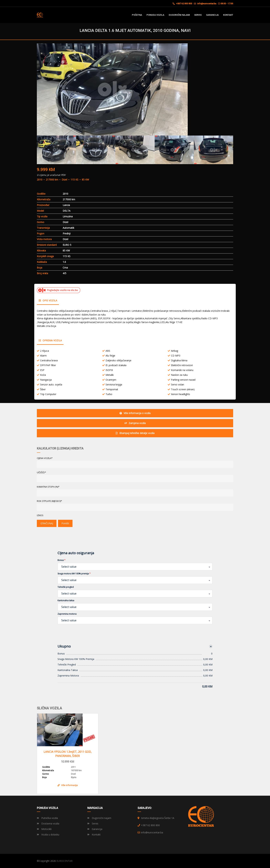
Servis (93, 823)
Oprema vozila (50, 340)
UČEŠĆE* (41, 472)
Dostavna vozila (48, 823)
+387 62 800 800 (182, 4)
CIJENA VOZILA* (45, 458)
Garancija (95, 829)
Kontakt (94, 835)
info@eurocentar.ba (207, 4)
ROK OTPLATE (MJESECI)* (49, 501)
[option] (135, 89)
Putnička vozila (47, 818)
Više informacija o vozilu (135, 413)
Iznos (40, 515)
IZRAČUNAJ (47, 523)
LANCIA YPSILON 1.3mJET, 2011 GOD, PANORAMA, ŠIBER (68, 754)
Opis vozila (48, 300)
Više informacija (68, 785)
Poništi (65, 523)
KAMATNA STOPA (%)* (48, 487)
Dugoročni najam (99, 818)
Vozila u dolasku (48, 835)
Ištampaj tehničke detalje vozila (135, 433)
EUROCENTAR (64, 861)
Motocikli (44, 829)
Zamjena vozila (135, 423)
